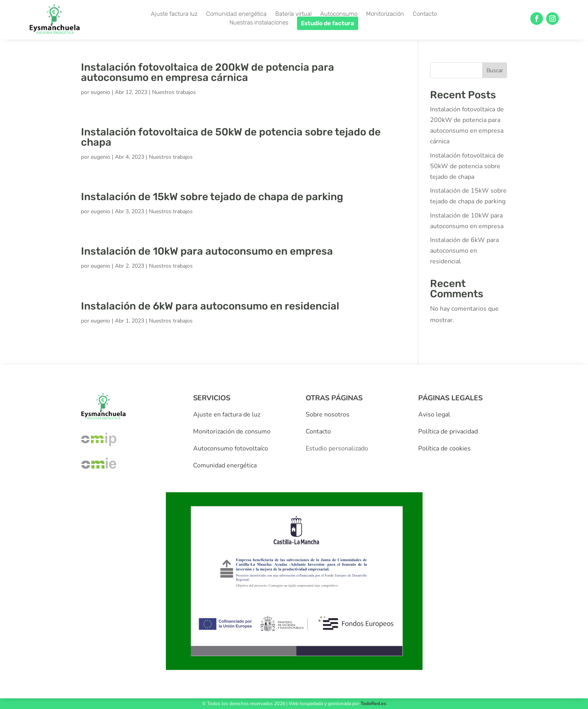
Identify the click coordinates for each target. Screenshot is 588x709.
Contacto (318, 431)
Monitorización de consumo (232, 431)
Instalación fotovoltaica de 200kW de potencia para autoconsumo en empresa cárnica (208, 72)
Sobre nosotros (328, 415)
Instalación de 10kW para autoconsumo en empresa (207, 251)
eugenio (101, 92)
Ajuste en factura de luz (227, 415)
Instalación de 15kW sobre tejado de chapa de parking (212, 197)
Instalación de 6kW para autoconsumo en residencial (210, 306)
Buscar (495, 70)
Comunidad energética (225, 465)
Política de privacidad (448, 431)
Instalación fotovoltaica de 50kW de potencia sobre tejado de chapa (231, 137)
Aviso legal (434, 415)
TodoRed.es (373, 703)
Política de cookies (444, 448)
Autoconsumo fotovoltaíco (231, 448)
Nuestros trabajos (174, 92)
